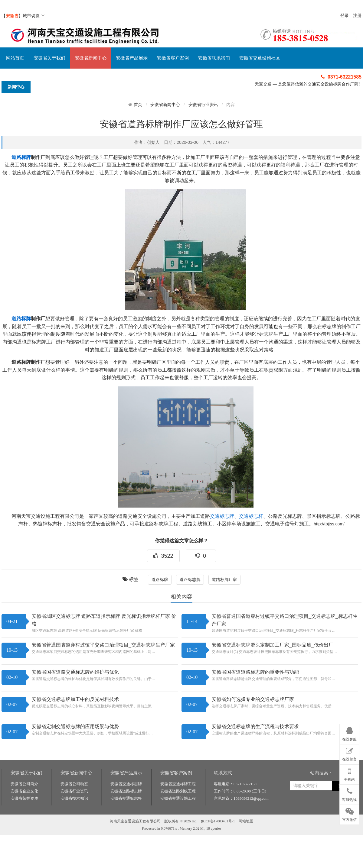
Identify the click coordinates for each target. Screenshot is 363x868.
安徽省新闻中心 (91, 58)
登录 (345, 16)
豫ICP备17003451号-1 (218, 842)
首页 (138, 105)
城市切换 (34, 16)
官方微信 (349, 814)
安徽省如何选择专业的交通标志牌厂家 (253, 699)
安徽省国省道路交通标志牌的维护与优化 (75, 672)
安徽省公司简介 (24, 805)
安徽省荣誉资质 (24, 819)
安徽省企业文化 (24, 812)
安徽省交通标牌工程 (178, 805)
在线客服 (349, 733)
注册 (357, 16)
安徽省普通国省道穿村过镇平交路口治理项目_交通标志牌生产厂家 (103, 645)
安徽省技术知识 (74, 819)
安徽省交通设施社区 (260, 58)
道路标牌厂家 (224, 579)
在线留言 (349, 753)
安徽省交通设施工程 (178, 819)
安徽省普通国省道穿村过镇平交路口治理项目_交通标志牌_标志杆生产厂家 (285, 620)
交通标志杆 (251, 516)
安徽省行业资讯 (203, 105)
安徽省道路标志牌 (126, 812)
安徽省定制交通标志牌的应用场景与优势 (75, 726)
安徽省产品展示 (132, 58)
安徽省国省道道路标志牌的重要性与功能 (255, 672)
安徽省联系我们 (214, 58)
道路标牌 (21, 157)
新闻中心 (16, 87)
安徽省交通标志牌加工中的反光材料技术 (75, 699)
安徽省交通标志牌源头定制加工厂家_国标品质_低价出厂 (273, 645)
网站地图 (246, 842)
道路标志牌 (190, 579)
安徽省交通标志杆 (126, 819)
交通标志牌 (222, 516)
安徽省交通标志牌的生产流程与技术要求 (255, 726)
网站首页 (15, 58)
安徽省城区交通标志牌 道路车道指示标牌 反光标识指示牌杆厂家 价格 (104, 620)
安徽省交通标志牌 (126, 805)
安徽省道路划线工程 (178, 812)
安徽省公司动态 (74, 805)
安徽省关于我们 (49, 58)
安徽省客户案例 (173, 58)
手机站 (349, 773)
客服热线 (349, 793)
